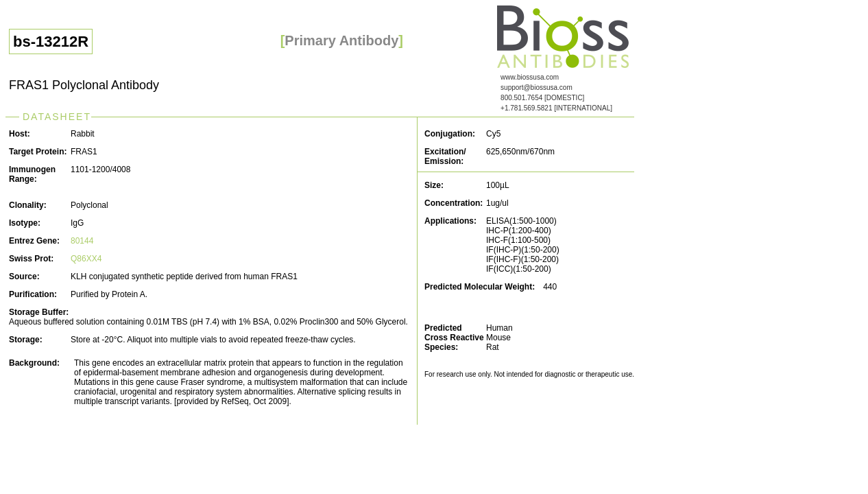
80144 (82, 241)
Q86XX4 (86, 259)
